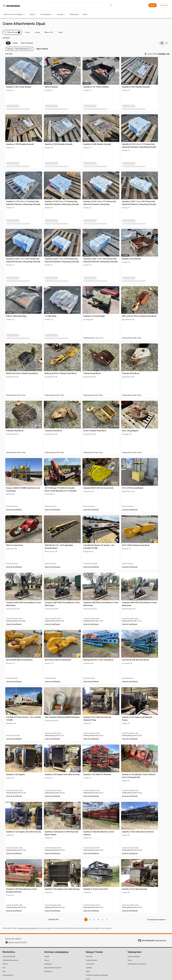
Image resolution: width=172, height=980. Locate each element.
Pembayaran (48, 959)
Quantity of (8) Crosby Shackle (57, 69)
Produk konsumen (92, 947)
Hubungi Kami (161, 928)
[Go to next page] (124, 907)
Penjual (47, 947)
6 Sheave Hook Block (53, 413)
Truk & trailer (90, 951)
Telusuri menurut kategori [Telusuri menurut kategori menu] (15, 14)
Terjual (30, 48)
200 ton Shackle (83, 69)
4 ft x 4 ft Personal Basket (151, 470)
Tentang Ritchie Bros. (9, 944)
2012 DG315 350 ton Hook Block (90, 642)
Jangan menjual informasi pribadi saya (44, 976)
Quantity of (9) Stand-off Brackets (122, 757)
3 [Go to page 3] (112, 907)
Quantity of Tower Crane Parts (121, 871)
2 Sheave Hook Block (85, 413)
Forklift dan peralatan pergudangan (97, 962)
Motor (88, 959)
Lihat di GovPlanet (52, 612)
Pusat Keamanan (8, 962)
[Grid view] (162, 30)
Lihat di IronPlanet (52, 497)
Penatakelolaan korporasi (10, 947)
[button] (150, 30)
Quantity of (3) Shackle (150, 241)
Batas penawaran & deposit (53, 955)
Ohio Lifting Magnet (148, 413)
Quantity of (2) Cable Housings (153, 871)
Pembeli (47, 944)
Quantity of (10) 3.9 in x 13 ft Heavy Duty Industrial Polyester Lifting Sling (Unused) (89, 186)
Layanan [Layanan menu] (62, 14)
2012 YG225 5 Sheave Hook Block (154, 527)
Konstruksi (89, 944)
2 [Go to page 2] (108, 907)
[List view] (167, 30)
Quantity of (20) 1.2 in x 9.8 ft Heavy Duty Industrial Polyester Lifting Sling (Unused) (153, 186)
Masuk (153, 5)
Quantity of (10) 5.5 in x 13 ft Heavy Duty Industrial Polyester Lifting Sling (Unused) (153, 129)
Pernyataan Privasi (8, 976)
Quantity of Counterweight (119, 298)
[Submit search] (111, 5)
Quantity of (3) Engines (54, 757)
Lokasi (85, 14)
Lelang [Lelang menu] (33, 14)
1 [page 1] (104, 907)
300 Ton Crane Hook (53, 527)
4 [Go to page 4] (116, 907)
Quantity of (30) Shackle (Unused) (154, 69)
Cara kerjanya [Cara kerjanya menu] (47, 14)
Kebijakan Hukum (23, 976)
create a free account (27, 916)
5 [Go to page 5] (120, 907)
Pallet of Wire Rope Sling (55, 298)
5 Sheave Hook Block (117, 356)
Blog (4, 959)
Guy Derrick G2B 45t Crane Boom (154, 642)
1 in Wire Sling (82, 298)
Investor (5, 951)
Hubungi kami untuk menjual (137, 951)
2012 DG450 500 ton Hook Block (58, 642)
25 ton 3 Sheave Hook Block (120, 413)
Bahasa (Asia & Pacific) (18, 930)
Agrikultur (89, 955)
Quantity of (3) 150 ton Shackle (121, 69)
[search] (36, 168)
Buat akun (164, 5)
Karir (4, 955)
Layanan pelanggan (134, 944)
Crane (88, 966)
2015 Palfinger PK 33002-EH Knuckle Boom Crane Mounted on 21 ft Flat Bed (90, 473)
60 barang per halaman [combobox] (156, 907)
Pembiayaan (74, 14)
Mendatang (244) (12, 48)
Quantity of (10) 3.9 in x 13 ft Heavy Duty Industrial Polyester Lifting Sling (121, 186)
